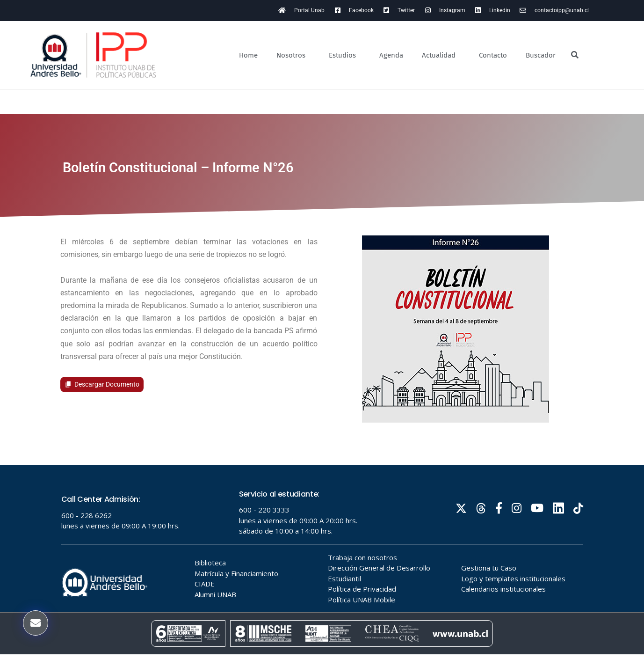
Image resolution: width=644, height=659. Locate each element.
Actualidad (441, 55)
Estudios (345, 55)
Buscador (541, 55)
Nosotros (293, 55)
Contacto (493, 55)
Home (248, 55)
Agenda (391, 55)
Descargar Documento (107, 384)
